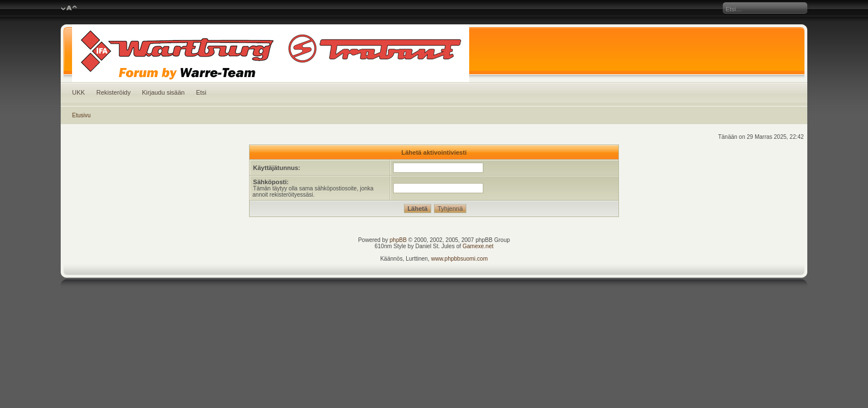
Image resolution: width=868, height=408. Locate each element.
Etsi (201, 92)
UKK (79, 92)
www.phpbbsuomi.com (460, 259)
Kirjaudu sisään (163, 92)
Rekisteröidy (114, 92)
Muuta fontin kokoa (69, 8)
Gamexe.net (478, 246)
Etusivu (81, 115)
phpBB (398, 240)
